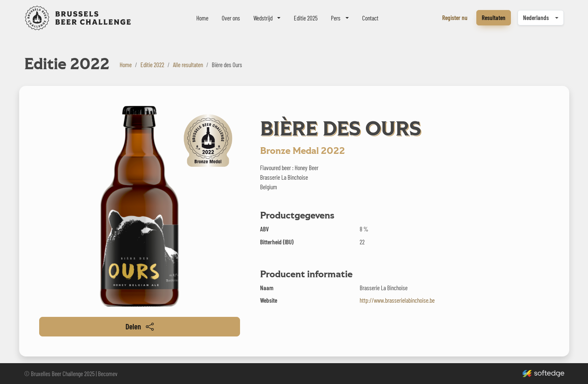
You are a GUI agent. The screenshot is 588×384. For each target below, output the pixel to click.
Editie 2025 (306, 18)
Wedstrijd (263, 18)
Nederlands (536, 18)
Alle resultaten (188, 65)
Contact (370, 18)
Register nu (455, 18)
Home (202, 18)
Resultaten (494, 18)
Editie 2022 (152, 65)
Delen (140, 326)
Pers (336, 18)
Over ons (231, 18)
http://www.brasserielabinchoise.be (397, 300)
